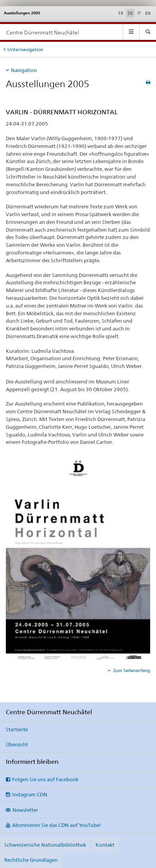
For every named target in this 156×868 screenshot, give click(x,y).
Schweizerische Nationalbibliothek (45, 845)
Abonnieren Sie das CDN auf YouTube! (56, 825)
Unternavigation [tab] (25, 49)
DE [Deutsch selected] (130, 13)
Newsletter (25, 810)
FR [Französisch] (121, 13)
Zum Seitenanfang (131, 670)
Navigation (24, 70)
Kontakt (105, 845)
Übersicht (17, 744)
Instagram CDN (30, 794)
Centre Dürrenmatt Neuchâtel (42, 32)
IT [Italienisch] (139, 13)
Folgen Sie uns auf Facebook (45, 779)
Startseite (17, 729)
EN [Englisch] (148, 13)
